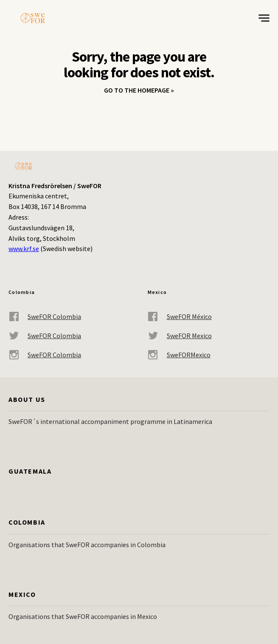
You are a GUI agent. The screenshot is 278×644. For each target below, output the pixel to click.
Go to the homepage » (139, 90)
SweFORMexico (179, 355)
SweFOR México (180, 317)
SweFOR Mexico (180, 336)
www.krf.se (24, 249)
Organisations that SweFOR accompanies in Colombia (87, 545)
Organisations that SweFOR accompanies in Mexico (83, 616)
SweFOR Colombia (45, 317)
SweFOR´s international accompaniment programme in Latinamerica (110, 421)
